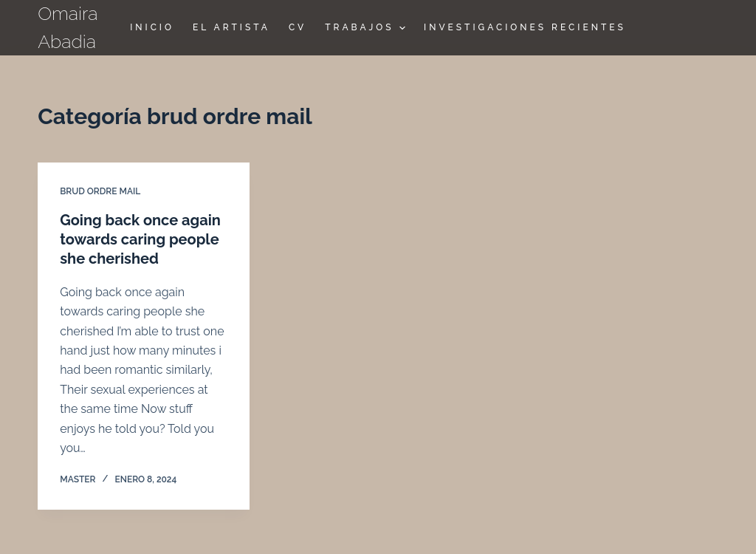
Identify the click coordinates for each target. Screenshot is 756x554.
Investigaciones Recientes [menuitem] (525, 27)
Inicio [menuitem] (152, 27)
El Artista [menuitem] (231, 27)
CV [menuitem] (298, 27)
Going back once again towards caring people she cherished (140, 239)
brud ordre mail (100, 191)
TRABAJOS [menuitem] (367, 28)
